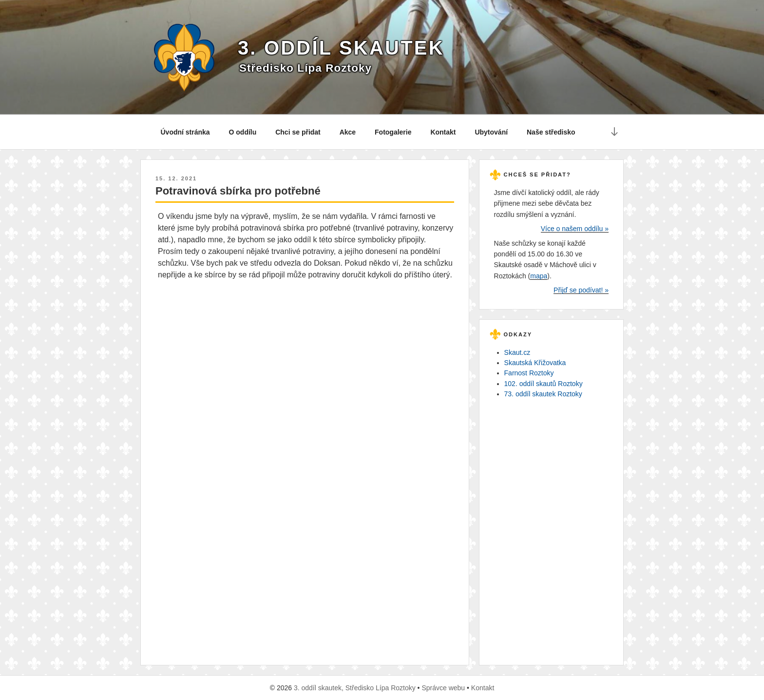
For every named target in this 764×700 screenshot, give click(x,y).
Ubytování (491, 132)
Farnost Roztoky (529, 373)
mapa (539, 276)
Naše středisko (551, 132)
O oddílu (243, 132)
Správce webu (443, 688)
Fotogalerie (393, 132)
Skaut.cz (517, 352)
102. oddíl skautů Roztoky (544, 384)
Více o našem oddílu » (575, 229)
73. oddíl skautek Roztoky (543, 394)
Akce (348, 132)
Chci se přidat (298, 132)
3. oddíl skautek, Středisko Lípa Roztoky (355, 688)
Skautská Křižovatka (535, 363)
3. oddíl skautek (341, 48)
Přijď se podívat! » (581, 290)
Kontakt (443, 132)
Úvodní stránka (185, 132)
